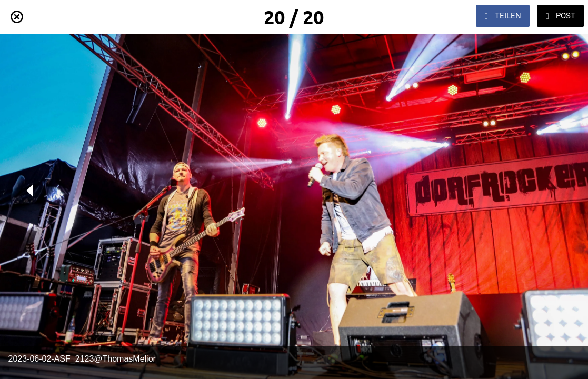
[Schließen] (17, 17)
